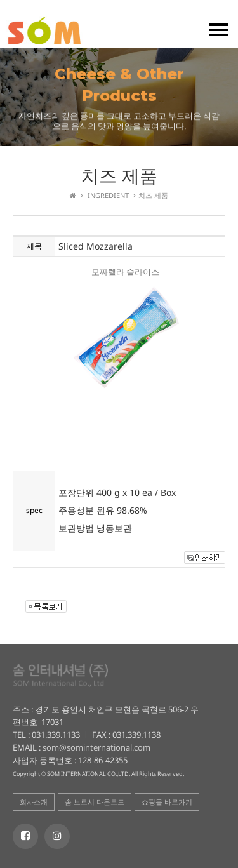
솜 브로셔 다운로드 (95, 802)
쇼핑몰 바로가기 (167, 802)
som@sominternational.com (96, 747)
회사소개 (34, 802)
